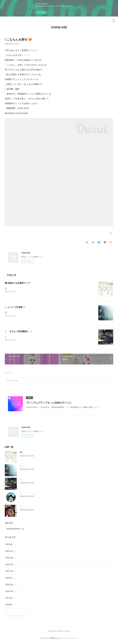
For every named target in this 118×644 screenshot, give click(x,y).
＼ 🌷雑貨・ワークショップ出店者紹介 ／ (38, 493)
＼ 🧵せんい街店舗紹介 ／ (19, 332)
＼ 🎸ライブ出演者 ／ (15, 307)
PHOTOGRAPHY (15, 530)
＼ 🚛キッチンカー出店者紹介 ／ (34, 507)
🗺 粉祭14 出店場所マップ (17, 283)
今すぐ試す (41, 13)
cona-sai (59, 27)
